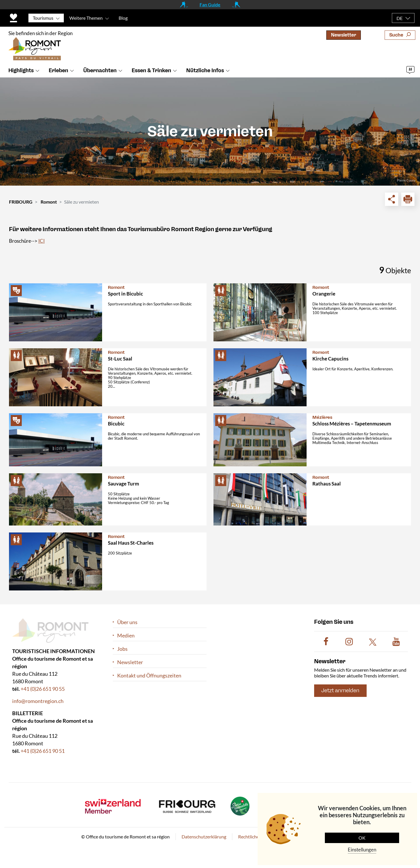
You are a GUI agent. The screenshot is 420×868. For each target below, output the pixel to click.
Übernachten (100, 70)
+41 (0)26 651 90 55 (43, 689)
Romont (49, 202)
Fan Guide (210, 4)
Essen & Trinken (151, 70)
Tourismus (43, 18)
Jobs (122, 649)
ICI (41, 241)
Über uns (127, 622)
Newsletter (344, 35)
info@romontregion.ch (38, 701)
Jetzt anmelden (340, 691)
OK (362, 838)
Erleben (58, 70)
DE (400, 18)
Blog (123, 18)
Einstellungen (362, 850)
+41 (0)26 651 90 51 (43, 751)
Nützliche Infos (205, 70)
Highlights (21, 70)
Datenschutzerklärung (204, 837)
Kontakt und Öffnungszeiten (149, 676)
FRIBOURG (21, 202)
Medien (126, 636)
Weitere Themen (86, 18)
